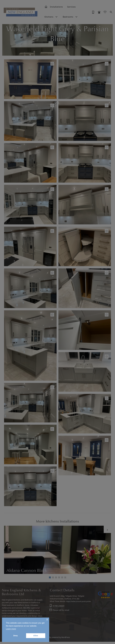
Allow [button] (36, 636)
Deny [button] (16, 636)
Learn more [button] (11, 629)
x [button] (47, 619)
